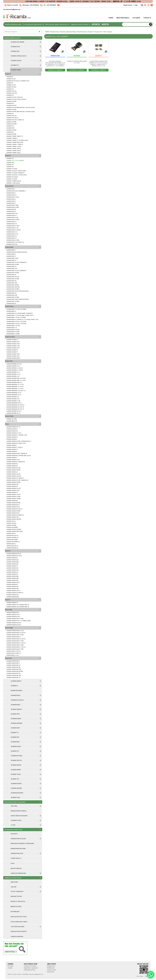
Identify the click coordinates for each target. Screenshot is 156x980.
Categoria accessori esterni (80, 24)
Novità (105, 24)
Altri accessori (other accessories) (57, 24)
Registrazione (128, 5)
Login (136, 5)
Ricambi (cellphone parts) (13, 24)
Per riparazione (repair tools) (33, 24)
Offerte (96, 24)
